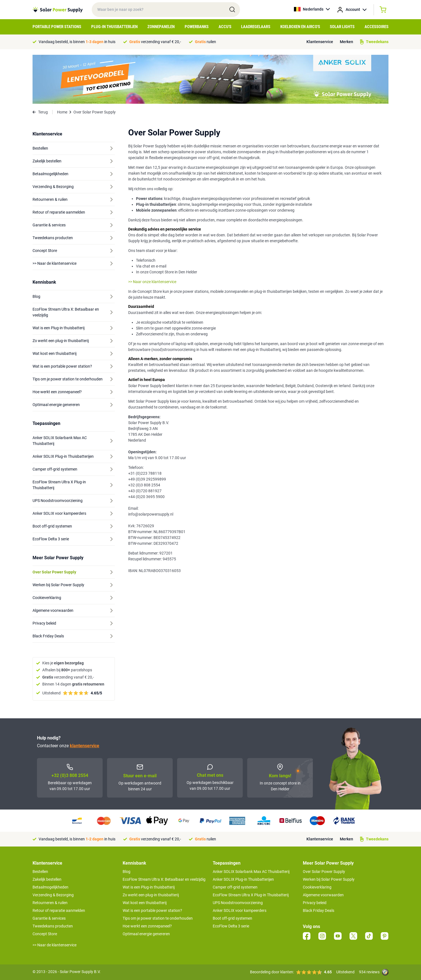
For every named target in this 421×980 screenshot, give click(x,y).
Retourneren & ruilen (50, 903)
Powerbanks (197, 27)
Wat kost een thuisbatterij (145, 903)
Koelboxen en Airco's (300, 27)
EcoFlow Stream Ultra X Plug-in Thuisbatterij (251, 895)
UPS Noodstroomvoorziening (238, 903)
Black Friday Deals (319, 910)
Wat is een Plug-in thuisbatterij (149, 887)
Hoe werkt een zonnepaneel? (147, 926)
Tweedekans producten (53, 926)
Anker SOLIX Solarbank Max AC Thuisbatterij (251, 872)
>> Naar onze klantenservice (152, 282)
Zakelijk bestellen (47, 879)
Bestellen (40, 872)
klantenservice (85, 746)
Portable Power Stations (57, 27)
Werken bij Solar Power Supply (329, 879)
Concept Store (45, 934)
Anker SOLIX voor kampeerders (240, 910)
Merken (346, 42)
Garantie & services (49, 918)
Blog (127, 872)
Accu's (225, 27)
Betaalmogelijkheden (50, 887)
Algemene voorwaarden (323, 895)
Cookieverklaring (317, 887)
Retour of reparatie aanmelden (59, 910)
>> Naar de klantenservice (55, 945)
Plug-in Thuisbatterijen (114, 27)
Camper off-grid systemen (235, 887)
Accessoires (377, 27)
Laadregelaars (256, 27)
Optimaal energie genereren (146, 934)
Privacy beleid (315, 903)
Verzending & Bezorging (53, 895)
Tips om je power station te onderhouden (158, 918)
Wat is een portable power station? (152, 910)
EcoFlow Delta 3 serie (231, 926)
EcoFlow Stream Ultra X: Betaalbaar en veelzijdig (164, 879)
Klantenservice (320, 42)
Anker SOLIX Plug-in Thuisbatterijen (243, 879)
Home (62, 112)
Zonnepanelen (161, 27)
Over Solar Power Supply (324, 872)
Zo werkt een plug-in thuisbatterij (151, 895)
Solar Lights (342, 27)
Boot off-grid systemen (232, 918)
